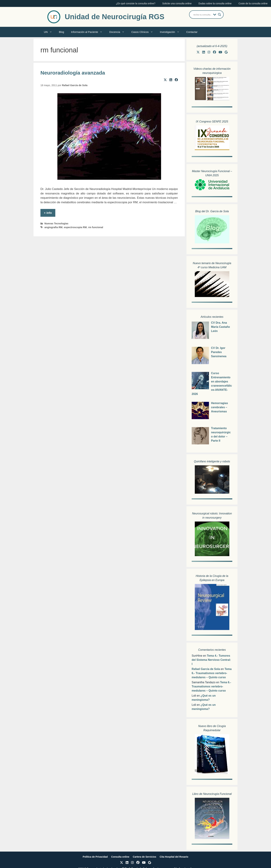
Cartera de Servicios (144, 857)
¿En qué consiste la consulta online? (136, 3)
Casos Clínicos (144, 32)
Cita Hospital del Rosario (174, 857)
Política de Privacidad (95, 857)
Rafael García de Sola (206, 669)
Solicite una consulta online (177, 3)
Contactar (192, 32)
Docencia (119, 32)
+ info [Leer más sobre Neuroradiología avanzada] (48, 213)
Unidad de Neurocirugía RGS (115, 17)
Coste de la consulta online (253, 3)
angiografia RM (53, 227)
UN (50, 32)
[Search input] (202, 15)
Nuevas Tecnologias (56, 223)
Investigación (171, 32)
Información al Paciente (88, 32)
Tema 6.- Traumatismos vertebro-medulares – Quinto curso (212, 673)
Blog (62, 32)
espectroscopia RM (75, 227)
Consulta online (120, 857)
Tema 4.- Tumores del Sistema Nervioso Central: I (211, 660)
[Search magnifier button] (219, 15)
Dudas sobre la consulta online (215, 3)
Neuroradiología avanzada (73, 73)
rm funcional (96, 227)
